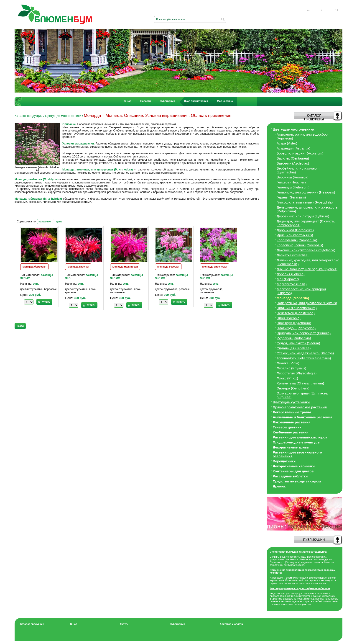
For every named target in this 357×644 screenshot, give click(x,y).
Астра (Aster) (287, 143)
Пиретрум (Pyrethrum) (294, 323)
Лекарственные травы (292, 412)
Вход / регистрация (196, 101)
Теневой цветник (287, 427)
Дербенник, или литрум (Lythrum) (303, 216)
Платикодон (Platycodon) (296, 328)
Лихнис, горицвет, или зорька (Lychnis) (307, 269)
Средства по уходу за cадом (297, 481)
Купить (46, 302)
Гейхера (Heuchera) (292, 182)
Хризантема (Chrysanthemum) (300, 383)
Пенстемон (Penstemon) (296, 313)
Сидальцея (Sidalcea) (294, 348)
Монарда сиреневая (215, 267)
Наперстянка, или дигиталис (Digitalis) (307, 303)
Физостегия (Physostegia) (297, 373)
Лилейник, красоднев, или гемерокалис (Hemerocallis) (308, 262)
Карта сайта (322, 10)
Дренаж (279, 486)
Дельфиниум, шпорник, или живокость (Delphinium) (307, 209)
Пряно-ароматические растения (300, 407)
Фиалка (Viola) (288, 363)
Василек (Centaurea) (293, 158)
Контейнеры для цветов (293, 471)
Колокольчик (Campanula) (297, 240)
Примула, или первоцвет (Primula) (304, 333)
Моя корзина (225, 101)
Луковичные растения (292, 422)
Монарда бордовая (34, 267)
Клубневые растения (291, 432)
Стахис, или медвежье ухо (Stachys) (305, 353)
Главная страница (309, 10)
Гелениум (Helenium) (293, 187)
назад (20, 326)
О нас (128, 101)
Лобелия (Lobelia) (291, 274)
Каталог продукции (29, 116)
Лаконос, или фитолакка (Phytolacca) (306, 250)
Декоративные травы (291, 447)
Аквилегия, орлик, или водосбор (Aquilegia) (302, 136)
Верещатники (284, 461)
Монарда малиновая (125, 267)
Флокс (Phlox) (287, 378)
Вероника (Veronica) (292, 177)
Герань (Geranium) (291, 197)
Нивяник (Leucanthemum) (297, 308)
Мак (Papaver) (288, 279)
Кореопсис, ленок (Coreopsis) (300, 245)
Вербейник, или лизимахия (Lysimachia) (298, 170)
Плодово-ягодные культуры (297, 442)
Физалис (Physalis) (291, 368)
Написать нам (336, 10)
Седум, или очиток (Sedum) (298, 343)
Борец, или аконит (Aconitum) (300, 153)
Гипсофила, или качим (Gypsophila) (305, 202)
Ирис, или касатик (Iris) (295, 235)
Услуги (124, 624)
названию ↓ (46, 222)
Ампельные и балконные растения (302, 417)
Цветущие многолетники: (294, 129)
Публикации (167, 101)
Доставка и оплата (231, 624)
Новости (145, 101)
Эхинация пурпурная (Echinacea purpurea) (302, 395)
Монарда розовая (168, 267)
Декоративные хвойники (294, 466)
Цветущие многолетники (63, 116)
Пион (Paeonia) (289, 318)
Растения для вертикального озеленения (297, 454)
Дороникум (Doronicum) (295, 230)
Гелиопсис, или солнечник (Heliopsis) (306, 192)
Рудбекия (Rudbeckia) (294, 338)
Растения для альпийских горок (300, 437)
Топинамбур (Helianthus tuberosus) (304, 358)
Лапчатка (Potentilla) (293, 255)
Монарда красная (78, 267)
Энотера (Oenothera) (293, 388)
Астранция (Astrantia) (293, 148)
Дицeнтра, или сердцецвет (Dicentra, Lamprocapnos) (306, 223)
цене (59, 222)
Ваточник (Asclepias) (293, 163)
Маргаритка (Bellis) (292, 284)
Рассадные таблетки (290, 476)
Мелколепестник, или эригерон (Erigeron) (301, 291)
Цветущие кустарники (291, 402)
